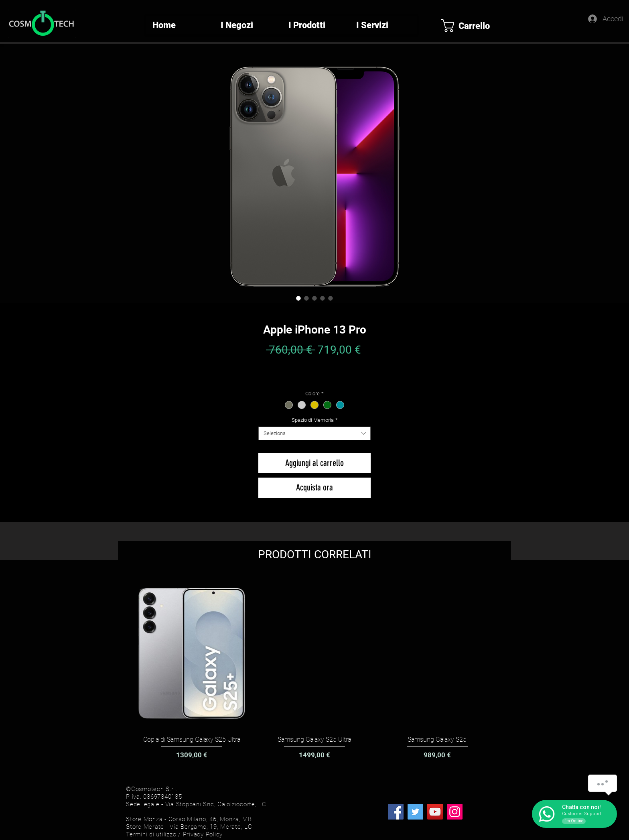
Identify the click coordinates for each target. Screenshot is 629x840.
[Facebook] (396, 812)
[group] (314, 669)
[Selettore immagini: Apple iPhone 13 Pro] (298, 298)
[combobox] (314, 433)
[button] (472, 26)
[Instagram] (455, 812)
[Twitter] (415, 812)
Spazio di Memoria (315, 420)
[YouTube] (435, 812)
